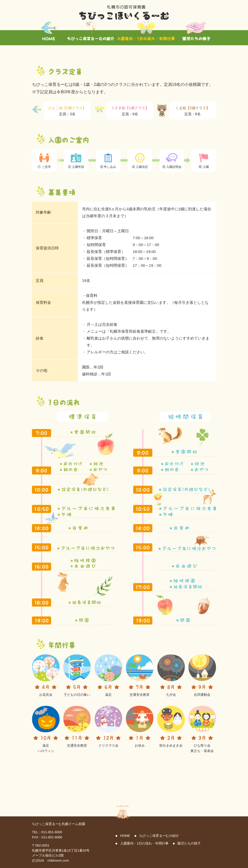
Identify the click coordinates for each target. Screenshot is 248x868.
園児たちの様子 (189, 843)
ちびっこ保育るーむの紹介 (159, 836)
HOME (125, 836)
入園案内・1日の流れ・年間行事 (144, 843)
